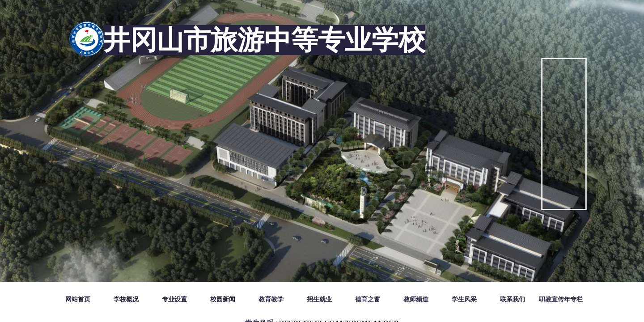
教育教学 (271, 299)
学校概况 (126, 299)
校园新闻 (223, 299)
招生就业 (319, 299)
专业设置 (174, 299)
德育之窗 (368, 299)
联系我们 (513, 299)
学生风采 (464, 299)
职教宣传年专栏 (561, 299)
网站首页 (78, 299)
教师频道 (416, 299)
